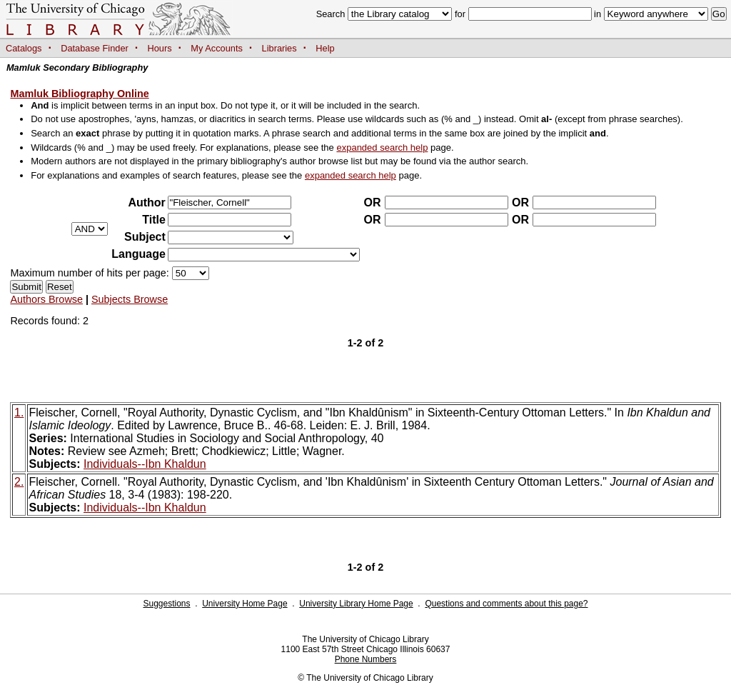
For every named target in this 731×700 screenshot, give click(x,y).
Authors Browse (46, 299)
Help (325, 48)
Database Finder (95, 48)
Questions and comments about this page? (506, 604)
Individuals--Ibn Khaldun (145, 464)
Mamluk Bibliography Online (79, 94)
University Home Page (244, 604)
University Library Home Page (356, 604)
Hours (160, 48)
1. (19, 412)
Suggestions (166, 604)
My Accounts (217, 48)
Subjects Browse (130, 299)
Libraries (279, 48)
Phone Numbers (366, 659)
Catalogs (24, 48)
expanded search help (382, 147)
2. (19, 482)
